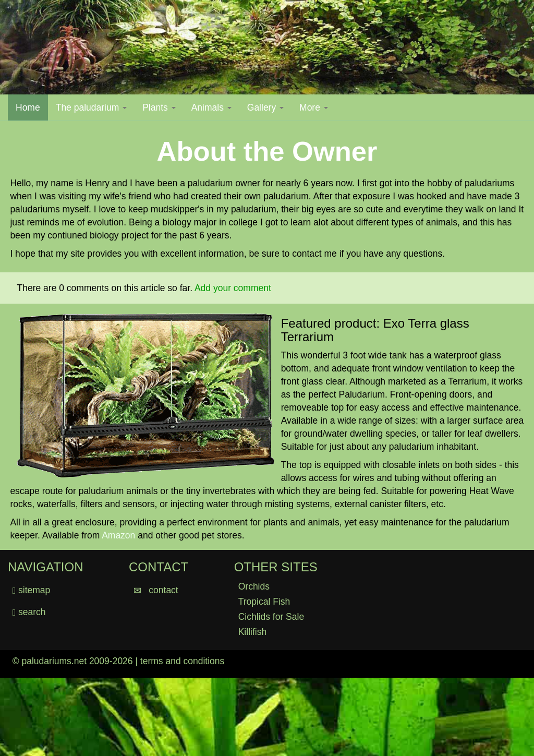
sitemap (34, 590)
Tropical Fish (264, 602)
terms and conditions (182, 661)
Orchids (254, 586)
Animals (211, 107)
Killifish (252, 632)
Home (32, 107)
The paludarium (91, 107)
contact (156, 590)
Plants (159, 107)
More (314, 107)
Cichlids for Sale (271, 617)
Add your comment (233, 288)
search (29, 612)
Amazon (118, 535)
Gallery (265, 107)
